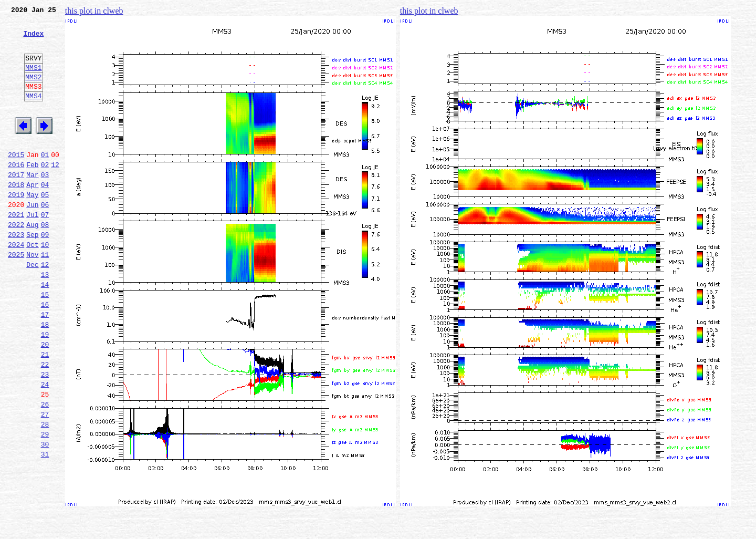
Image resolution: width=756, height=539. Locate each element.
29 (45, 503)
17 (45, 365)
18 (45, 376)
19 (45, 388)
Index (33, 39)
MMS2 (33, 91)
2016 (16, 191)
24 (45, 445)
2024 (16, 284)
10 (45, 284)
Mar (32, 203)
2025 (16, 295)
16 (45, 353)
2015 (16, 180)
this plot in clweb (94, 11)
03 (45, 203)
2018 (16, 214)
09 (45, 272)
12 (55, 191)
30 (45, 515)
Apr (32, 214)
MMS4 (33, 113)
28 (45, 492)
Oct (32, 284)
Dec (32, 307)
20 (45, 399)
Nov (32, 295)
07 (45, 249)
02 (45, 191)
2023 (16, 272)
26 (45, 469)
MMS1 (33, 80)
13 (45, 318)
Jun (32, 237)
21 (45, 411)
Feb (32, 191)
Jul (32, 249)
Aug (32, 261)
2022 (16, 261)
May (32, 226)
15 (45, 341)
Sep (32, 272)
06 (45, 237)
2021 (16, 249)
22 (45, 422)
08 (45, 261)
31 (45, 526)
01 (45, 180)
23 (45, 434)
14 (45, 330)
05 (45, 226)
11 (45, 295)
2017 (16, 203)
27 (45, 480)
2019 (16, 226)
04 (45, 214)
